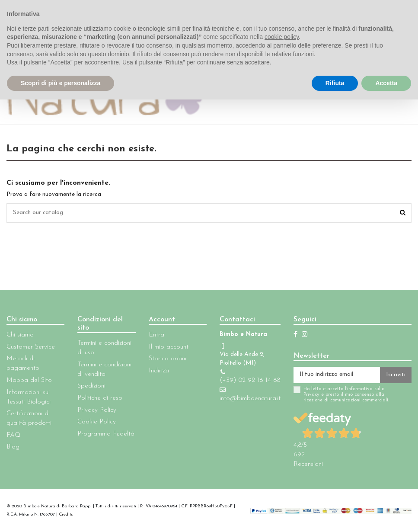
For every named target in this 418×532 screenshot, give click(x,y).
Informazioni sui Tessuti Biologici (29, 397)
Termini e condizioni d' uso (104, 348)
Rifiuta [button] (335, 83)
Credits (66, 515)
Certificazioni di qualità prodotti (29, 418)
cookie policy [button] (282, 37)
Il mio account (169, 347)
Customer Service (31, 347)
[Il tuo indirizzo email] (337, 375)
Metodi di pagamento (23, 364)
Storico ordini (168, 359)
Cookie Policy (97, 422)
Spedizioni (91, 386)
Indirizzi (159, 371)
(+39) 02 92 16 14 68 (250, 380)
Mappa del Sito (29, 380)
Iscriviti (396, 375)
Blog (13, 447)
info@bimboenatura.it (250, 399)
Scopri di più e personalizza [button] (61, 83)
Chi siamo (20, 335)
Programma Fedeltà (106, 434)
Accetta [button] (386, 83)
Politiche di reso (100, 398)
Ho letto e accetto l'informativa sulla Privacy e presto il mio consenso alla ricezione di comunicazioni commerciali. (346, 395)
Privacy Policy (97, 410)
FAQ (13, 435)
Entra (156, 335)
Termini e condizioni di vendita (104, 370)
